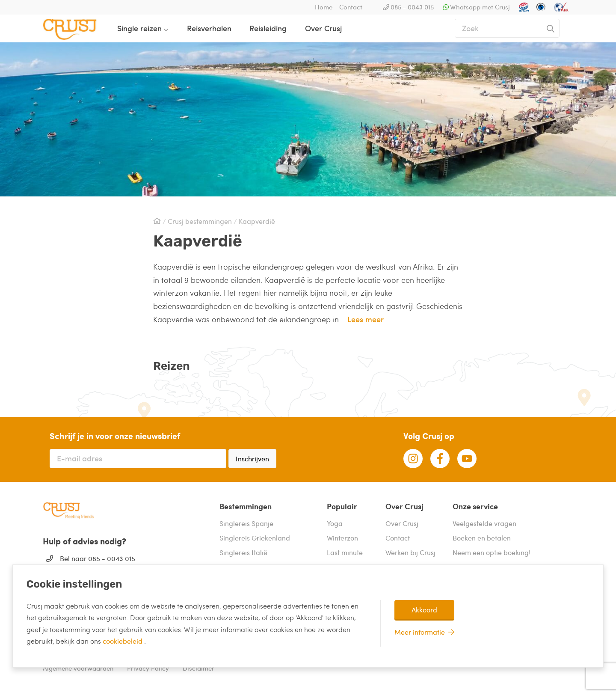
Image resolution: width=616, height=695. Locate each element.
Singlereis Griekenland (255, 538)
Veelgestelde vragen (484, 523)
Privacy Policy (148, 668)
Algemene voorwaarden (78, 668)
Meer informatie (420, 632)
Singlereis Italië (243, 552)
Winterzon (342, 538)
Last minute (345, 552)
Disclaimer (198, 668)
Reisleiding (268, 28)
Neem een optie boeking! (492, 552)
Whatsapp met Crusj (480, 7)
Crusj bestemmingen (200, 221)
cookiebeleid (123, 641)
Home (324, 7)
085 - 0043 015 (412, 7)
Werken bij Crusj (410, 552)
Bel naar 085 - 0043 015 (98, 558)
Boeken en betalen (482, 538)
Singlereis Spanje (246, 523)
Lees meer (366, 319)
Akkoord (424, 610)
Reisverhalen (209, 28)
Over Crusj (323, 28)
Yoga (335, 523)
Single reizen (139, 28)
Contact (351, 7)
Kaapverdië (257, 221)
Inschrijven (252, 459)
